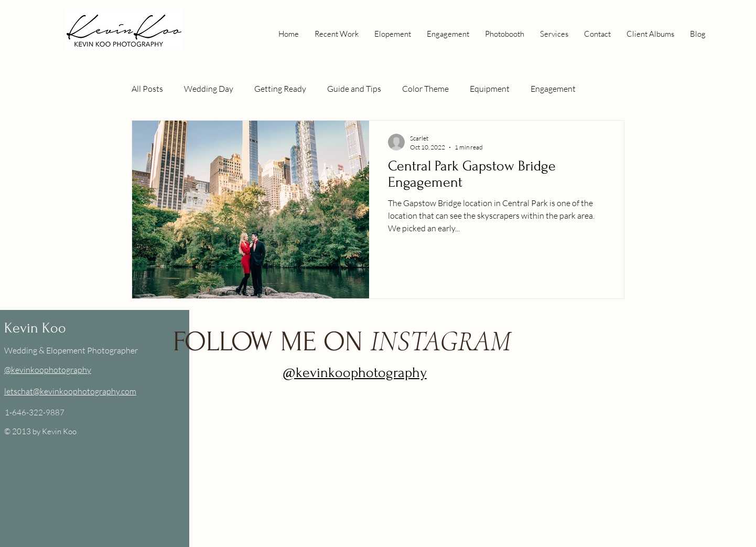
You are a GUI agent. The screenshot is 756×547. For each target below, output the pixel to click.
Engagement (553, 89)
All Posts (147, 89)
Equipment (490, 89)
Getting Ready (280, 89)
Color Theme (425, 89)
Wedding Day (209, 89)
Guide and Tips (354, 89)
